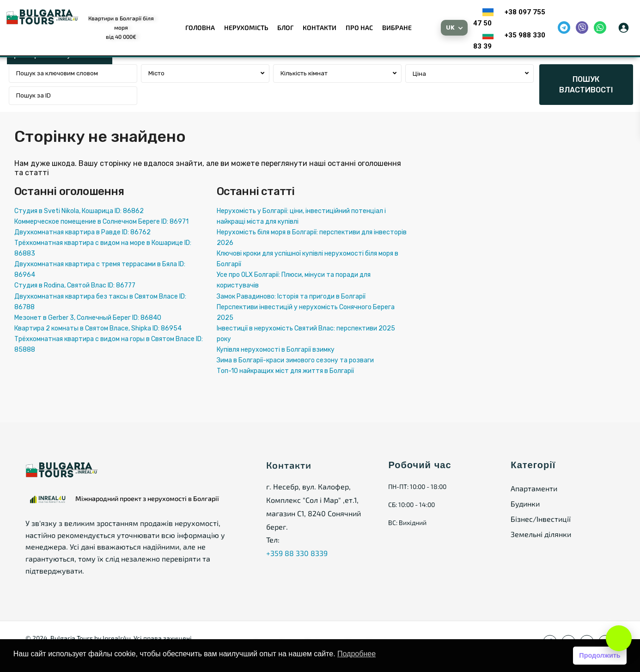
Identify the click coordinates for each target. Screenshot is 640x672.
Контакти (320, 27)
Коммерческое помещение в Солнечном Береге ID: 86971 (101, 222)
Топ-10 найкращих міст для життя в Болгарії (285, 371)
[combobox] (205, 73)
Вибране (397, 27)
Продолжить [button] (600, 655)
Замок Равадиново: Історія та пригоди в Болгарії (291, 296)
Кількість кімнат (304, 73)
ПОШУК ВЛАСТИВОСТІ (586, 85)
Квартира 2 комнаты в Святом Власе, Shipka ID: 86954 (98, 328)
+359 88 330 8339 (297, 553)
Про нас (359, 27)
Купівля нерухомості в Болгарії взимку (276, 350)
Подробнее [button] (357, 654)
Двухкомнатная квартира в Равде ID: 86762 (82, 232)
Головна (200, 27)
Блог (285, 27)
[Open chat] (619, 638)
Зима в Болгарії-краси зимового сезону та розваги (295, 360)
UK (451, 27)
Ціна (419, 74)
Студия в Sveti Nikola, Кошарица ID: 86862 (79, 211)
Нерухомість (246, 27)
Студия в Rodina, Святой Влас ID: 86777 (75, 285)
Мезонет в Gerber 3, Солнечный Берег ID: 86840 (88, 318)
